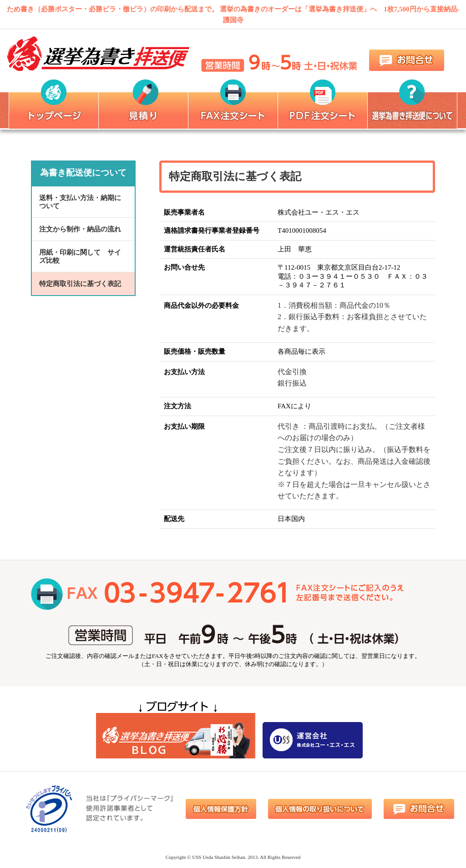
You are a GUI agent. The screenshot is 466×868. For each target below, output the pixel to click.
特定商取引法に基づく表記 (80, 284)
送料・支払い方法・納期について (80, 202)
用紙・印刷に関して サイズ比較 (80, 256)
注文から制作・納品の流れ (80, 229)
